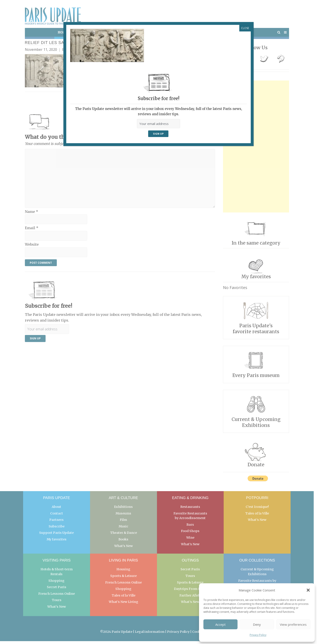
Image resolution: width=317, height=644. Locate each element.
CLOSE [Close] (245, 28)
